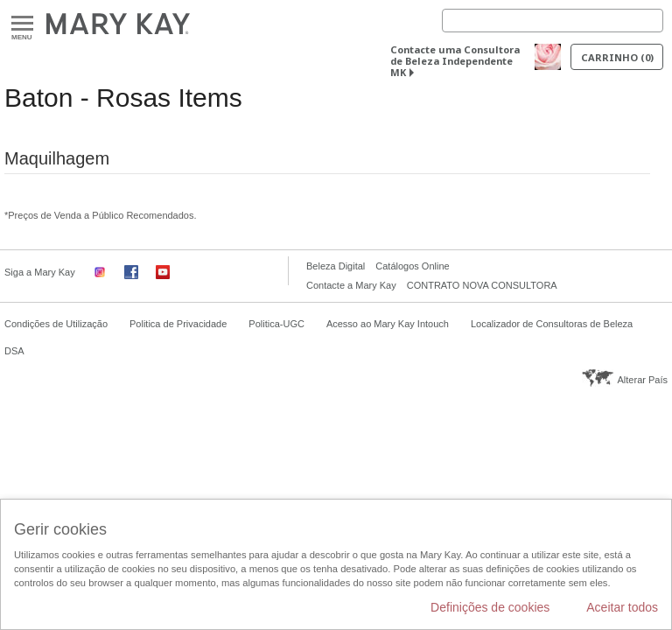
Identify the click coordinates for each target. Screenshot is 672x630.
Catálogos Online (412, 266)
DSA (14, 351)
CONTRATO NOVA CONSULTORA (482, 285)
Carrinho (617, 57)
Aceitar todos (622, 607)
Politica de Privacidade (178, 324)
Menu (22, 24)
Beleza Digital (336, 266)
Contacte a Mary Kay (351, 285)
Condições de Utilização (56, 324)
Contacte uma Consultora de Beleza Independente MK (455, 61)
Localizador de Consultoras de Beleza (552, 324)
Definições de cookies (490, 607)
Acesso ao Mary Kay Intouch (388, 324)
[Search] (553, 21)
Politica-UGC (276, 324)
